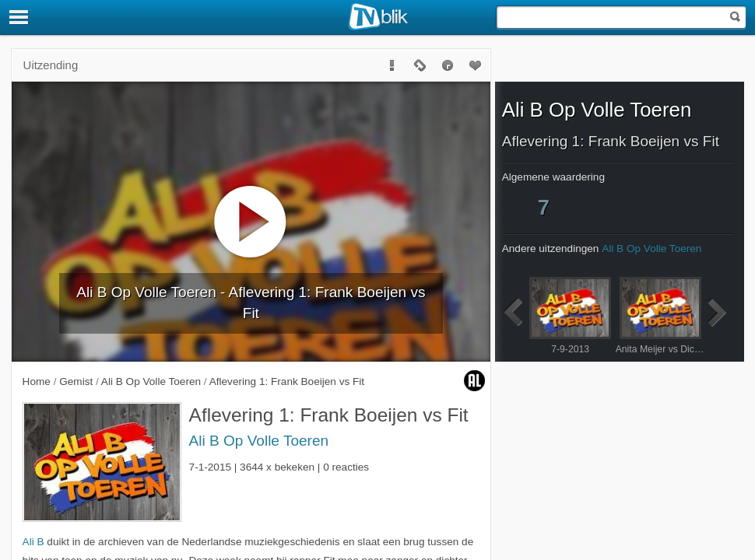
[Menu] (19, 17)
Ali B (33, 542)
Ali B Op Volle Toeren (259, 441)
